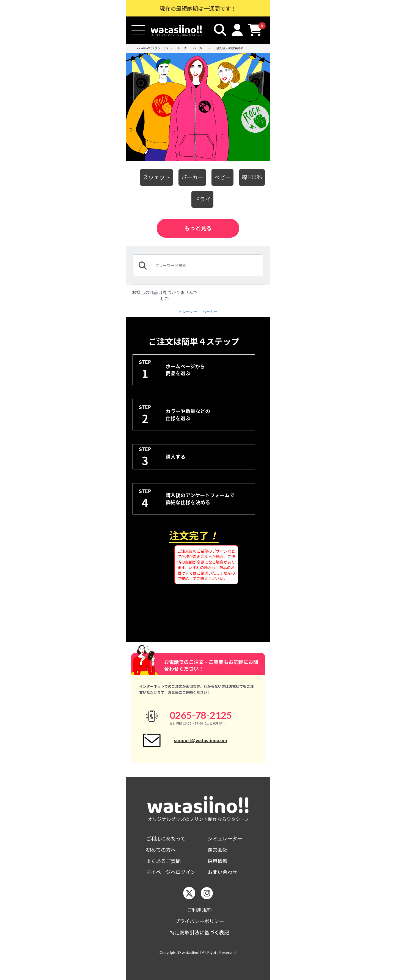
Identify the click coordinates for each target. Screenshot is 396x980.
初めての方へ (161, 850)
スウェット (156, 177)
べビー (222, 177)
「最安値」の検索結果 (228, 48)
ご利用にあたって (166, 838)
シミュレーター (225, 838)
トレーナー (188, 311)
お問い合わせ (222, 872)
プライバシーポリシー (199, 921)
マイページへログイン (171, 872)
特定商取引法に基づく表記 (199, 932)
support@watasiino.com (201, 740)
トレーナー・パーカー (190, 48)
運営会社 (218, 850)
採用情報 (218, 861)
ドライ (202, 199)
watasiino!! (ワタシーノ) (152, 48)
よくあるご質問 (163, 861)
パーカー (192, 177)
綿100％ (252, 177)
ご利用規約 (199, 910)
